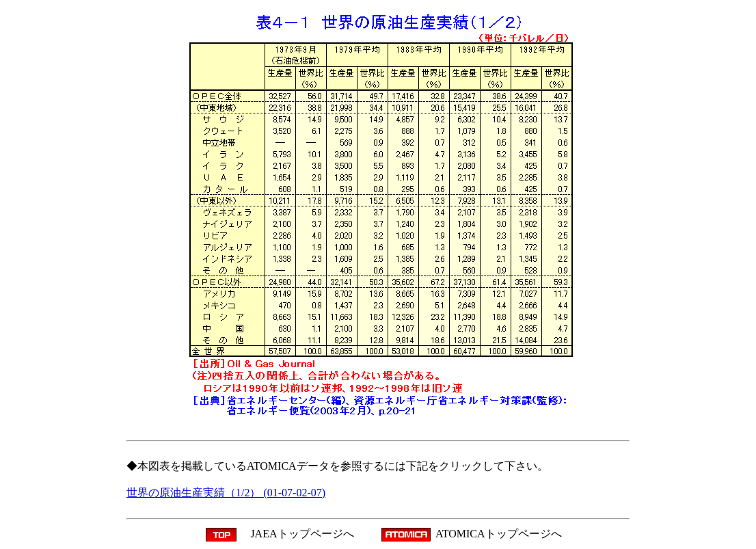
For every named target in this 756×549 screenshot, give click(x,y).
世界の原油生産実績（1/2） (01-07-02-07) (226, 493)
